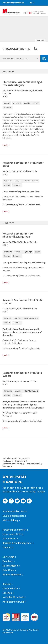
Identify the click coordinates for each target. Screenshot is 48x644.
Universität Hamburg (13, 3)
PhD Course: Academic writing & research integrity (23, 84)
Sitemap (6, 466)
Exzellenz (8, 561)
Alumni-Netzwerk (12, 575)
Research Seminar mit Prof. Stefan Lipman (23, 302)
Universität (8, 557)
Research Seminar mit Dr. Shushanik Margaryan (18, 235)
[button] (31, 3)
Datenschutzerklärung (12, 464)
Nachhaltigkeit (10, 566)
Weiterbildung (10, 520)
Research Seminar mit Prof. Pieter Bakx (23, 164)
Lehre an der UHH (12, 534)
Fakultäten (8, 570)
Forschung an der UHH (14, 530)
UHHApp (7, 593)
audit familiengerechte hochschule (6, 617)
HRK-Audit (24, 616)
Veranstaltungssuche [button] (16, 58)
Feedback (7, 461)
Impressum (20, 461)
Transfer (7, 547)
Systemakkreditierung (34, 615)
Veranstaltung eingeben (44, 58)
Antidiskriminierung (13, 602)
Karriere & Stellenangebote (17, 543)
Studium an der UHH (14, 511)
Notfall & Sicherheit (13, 597)
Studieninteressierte (13, 516)
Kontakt (7, 584)
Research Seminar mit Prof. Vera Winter (22, 374)
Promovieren (9, 539)
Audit (14, 615)
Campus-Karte (10, 588)
